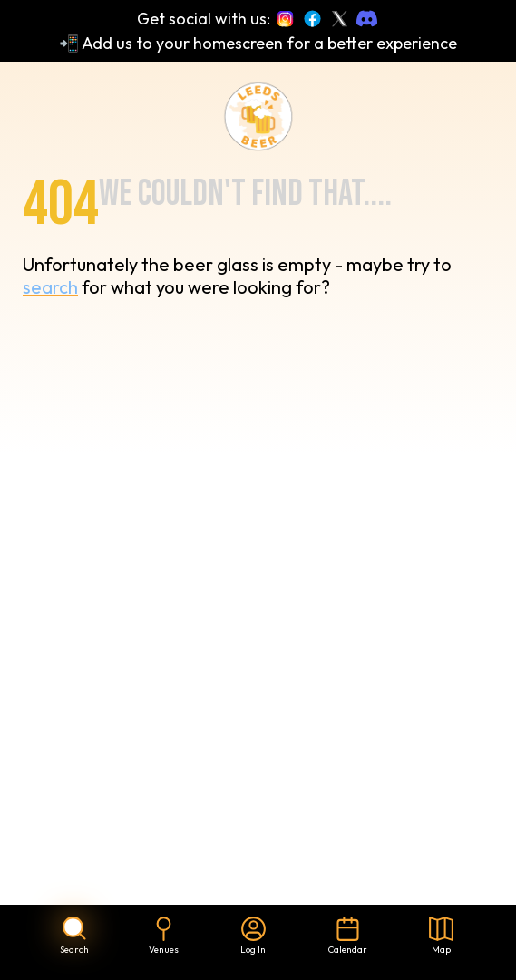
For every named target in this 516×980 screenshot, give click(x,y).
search (50, 287)
